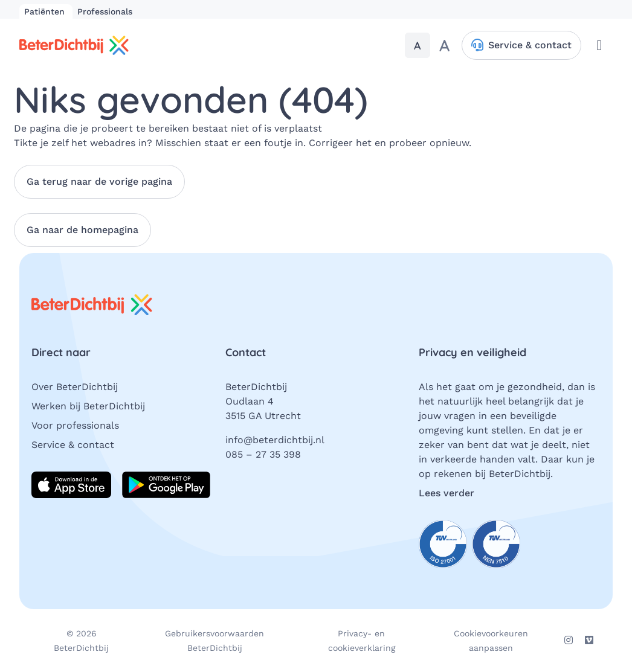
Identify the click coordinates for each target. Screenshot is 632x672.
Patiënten (46, 11)
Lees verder (447, 493)
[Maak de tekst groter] (444, 45)
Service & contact (73, 445)
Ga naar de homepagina (82, 230)
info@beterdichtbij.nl (275, 440)
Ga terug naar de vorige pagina (99, 181)
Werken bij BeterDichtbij (88, 406)
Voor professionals (75, 425)
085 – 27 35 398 (263, 454)
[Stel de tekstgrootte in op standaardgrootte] (418, 45)
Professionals (105, 11)
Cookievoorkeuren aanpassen (491, 641)
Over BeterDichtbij (75, 387)
